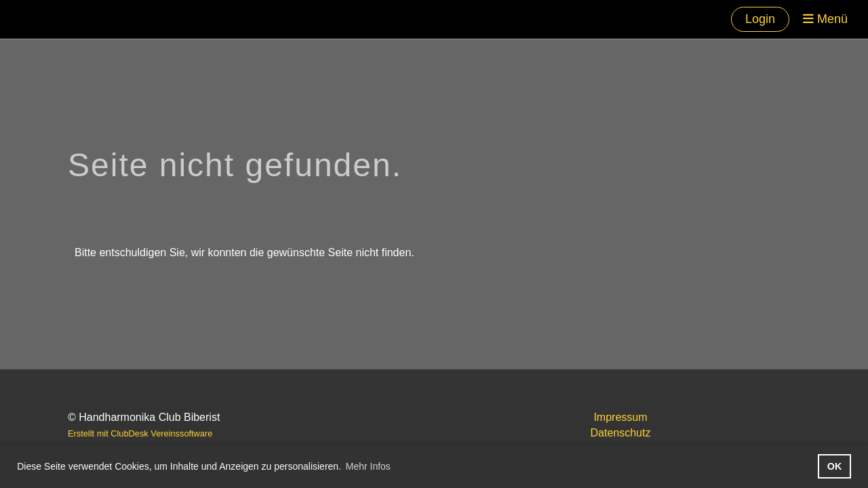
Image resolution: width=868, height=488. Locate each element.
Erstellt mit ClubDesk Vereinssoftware (140, 433)
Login (760, 19)
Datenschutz (621, 433)
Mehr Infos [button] (368, 466)
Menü (825, 19)
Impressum (620, 417)
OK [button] (835, 466)
